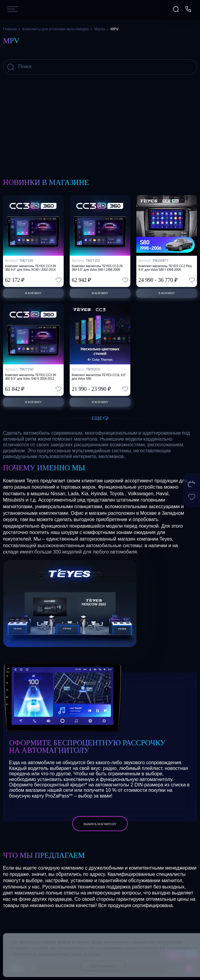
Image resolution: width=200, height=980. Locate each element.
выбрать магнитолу (100, 824)
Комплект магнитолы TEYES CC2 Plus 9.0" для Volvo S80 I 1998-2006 (165, 268)
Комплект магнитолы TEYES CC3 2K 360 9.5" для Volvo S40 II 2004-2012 (31, 377)
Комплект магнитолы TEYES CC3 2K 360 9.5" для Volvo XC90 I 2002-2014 (31, 268)
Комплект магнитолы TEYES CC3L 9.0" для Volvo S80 (99, 377)
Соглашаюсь (103, 966)
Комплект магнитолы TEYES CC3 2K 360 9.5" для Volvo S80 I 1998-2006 (97, 268)
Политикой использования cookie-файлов (57, 954)
